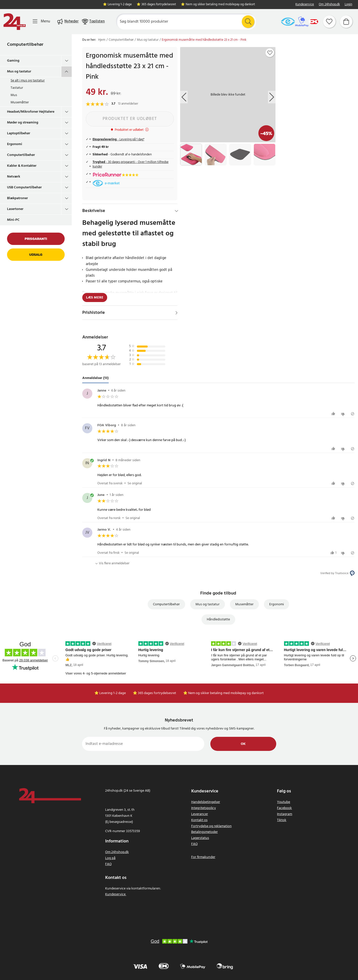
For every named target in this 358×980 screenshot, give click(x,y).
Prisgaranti (36, 239)
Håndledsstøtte (218, 620)
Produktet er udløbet (130, 119)
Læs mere (95, 298)
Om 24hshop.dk (329, 5)
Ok (243, 744)
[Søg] (186, 22)
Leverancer (200, 814)
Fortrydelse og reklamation (211, 826)
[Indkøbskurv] (346, 22)
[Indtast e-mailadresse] (143, 744)
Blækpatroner (17, 198)
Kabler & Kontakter (22, 166)
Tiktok (282, 820)
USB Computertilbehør (24, 187)
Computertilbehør (25, 45)
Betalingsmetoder (205, 832)
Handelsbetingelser (206, 802)
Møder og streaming (23, 123)
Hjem (102, 40)
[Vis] (176, 313)
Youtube (284, 802)
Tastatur (17, 88)
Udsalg (36, 255)
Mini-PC (13, 220)
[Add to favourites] (270, 53)
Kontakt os (199, 820)
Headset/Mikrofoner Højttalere (31, 112)
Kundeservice (305, 5)
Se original (135, 483)
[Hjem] (15, 22)
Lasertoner (15, 209)
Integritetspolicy (204, 808)
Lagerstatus (200, 838)
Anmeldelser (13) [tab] (95, 378)
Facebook (284, 808)
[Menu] (41, 22)
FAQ (108, 864)
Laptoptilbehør (19, 133)
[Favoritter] (329, 22)
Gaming (13, 61)
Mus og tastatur (19, 72)
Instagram (285, 814)
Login (348, 5)
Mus (14, 95)
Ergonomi (15, 144)
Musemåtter (20, 102)
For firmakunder (203, 857)
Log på (110, 858)
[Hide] (176, 211)
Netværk (14, 177)
